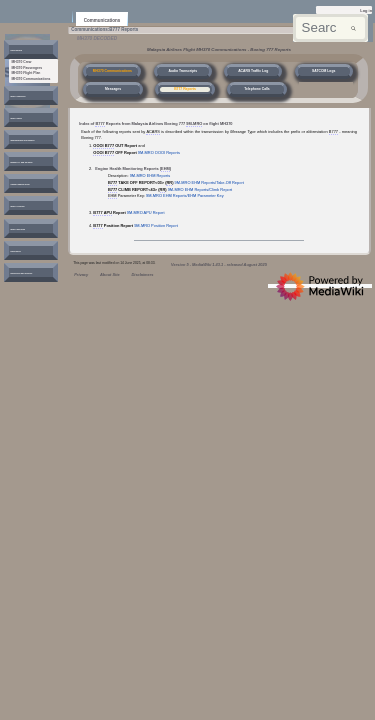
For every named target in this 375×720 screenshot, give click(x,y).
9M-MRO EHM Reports (150, 175)
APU (108, 212)
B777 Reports (185, 89)
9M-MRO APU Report (146, 212)
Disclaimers (142, 274)
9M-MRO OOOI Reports (159, 152)
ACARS (153, 131)
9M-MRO (194, 123)
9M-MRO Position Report (156, 225)
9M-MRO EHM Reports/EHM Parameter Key (185, 195)
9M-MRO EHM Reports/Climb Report (200, 189)
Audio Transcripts (182, 71)
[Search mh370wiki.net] (330, 28)
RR (169, 182)
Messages (113, 89)
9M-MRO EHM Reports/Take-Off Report (209, 182)
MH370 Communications (112, 71)
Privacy (81, 274)
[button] (23, 52)
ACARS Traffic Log (253, 71)
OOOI (98, 145)
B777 (99, 123)
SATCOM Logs (323, 71)
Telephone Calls (257, 89)
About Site (110, 274)
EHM (165, 168)
